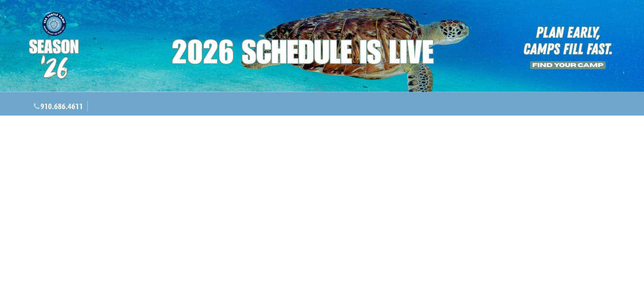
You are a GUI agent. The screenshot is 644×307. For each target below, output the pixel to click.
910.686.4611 (62, 106)
